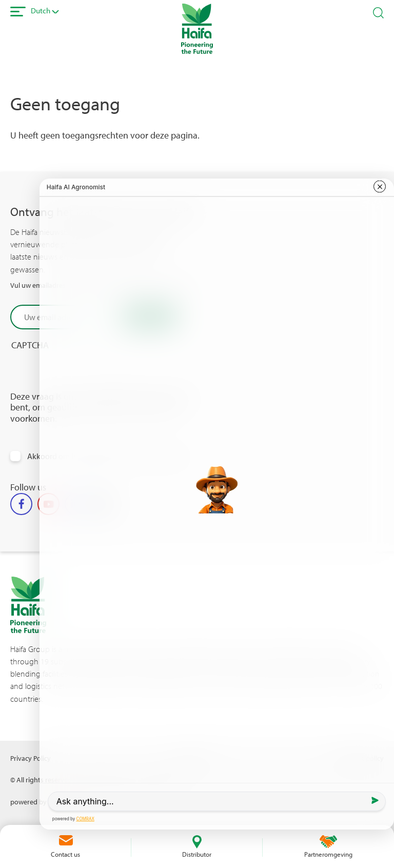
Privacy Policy (31, 758)
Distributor (197, 854)
